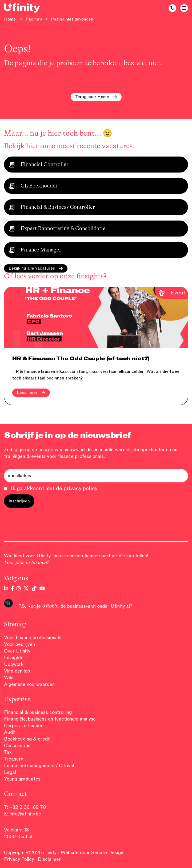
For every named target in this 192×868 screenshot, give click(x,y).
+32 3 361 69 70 (28, 807)
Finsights (14, 658)
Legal (10, 772)
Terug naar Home (96, 97)
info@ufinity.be (25, 814)
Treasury (13, 759)
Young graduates (22, 779)
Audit (10, 732)
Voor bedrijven (19, 644)
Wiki (9, 678)
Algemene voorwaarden (29, 684)
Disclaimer (49, 859)
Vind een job (17, 671)
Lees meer (31, 393)
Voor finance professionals (33, 638)
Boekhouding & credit (27, 739)
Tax (8, 752)
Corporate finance (24, 726)
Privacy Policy (19, 859)
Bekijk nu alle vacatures (36, 268)
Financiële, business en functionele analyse (50, 719)
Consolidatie (17, 746)
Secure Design (107, 853)
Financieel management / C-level (39, 766)
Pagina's (34, 19)
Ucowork (14, 664)
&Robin (50, 606)
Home (10, 19)
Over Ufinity (17, 651)
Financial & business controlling (38, 712)
